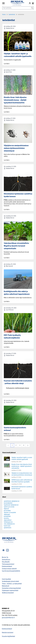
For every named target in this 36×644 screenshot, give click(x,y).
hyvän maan (7, 526)
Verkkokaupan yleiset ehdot (10, 581)
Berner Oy (5, 557)
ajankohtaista (8, 528)
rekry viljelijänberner (9, 524)
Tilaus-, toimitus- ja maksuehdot (12, 584)
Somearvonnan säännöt (9, 569)
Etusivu (4, 15)
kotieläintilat (7, 516)
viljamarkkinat (8, 520)
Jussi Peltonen (10, 310)
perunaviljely (7, 511)
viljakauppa (7, 514)
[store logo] (17, 3)
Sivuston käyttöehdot (8, 636)
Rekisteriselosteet (8, 633)
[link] (8, 445)
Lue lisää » (7, 64)
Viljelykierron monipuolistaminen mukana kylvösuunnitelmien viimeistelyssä (16, 148)
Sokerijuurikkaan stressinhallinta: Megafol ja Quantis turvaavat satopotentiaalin (17, 246)
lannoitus (6, 518)
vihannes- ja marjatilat (10, 513)
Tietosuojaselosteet (8, 564)
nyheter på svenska (9, 507)
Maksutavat (6, 586)
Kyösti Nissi (9, 72)
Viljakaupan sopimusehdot (10, 590)
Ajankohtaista (12, 15)
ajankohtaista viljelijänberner (12, 501)
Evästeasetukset (7, 566)
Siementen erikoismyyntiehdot (11, 588)
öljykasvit (6, 509)
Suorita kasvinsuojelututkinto (11, 571)
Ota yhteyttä (6, 562)
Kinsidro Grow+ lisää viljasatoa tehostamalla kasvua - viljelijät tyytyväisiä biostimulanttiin (15, 100)
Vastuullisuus (6, 560)
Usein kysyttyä (6, 579)
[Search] (32, 7)
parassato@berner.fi (8, 618)
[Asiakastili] (30, 3)
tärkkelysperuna (8, 522)
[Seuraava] (28, 445)
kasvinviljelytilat (8, 503)
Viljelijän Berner (10, 28)
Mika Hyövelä (9, 266)
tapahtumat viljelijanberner (11, 505)
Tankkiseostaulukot (8, 593)
